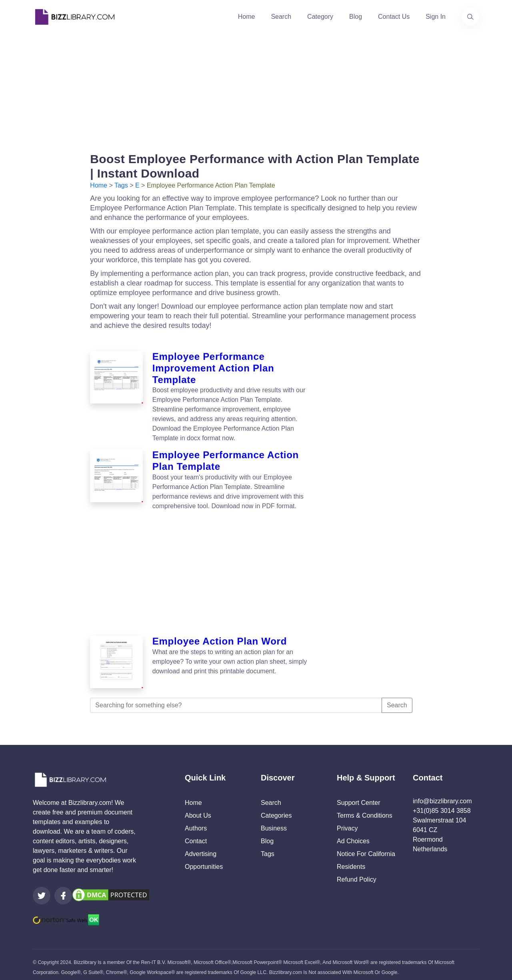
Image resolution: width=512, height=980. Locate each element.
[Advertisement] (256, 90)
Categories (276, 810)
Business (274, 823)
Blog (356, 17)
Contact (196, 836)
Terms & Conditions (365, 810)
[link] (42, 890)
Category (320, 17)
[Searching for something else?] (236, 700)
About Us (198, 810)
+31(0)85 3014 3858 (442, 805)
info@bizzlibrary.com (442, 796)
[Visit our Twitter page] (42, 890)
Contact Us (394, 17)
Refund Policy (357, 874)
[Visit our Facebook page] (63, 890)
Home (247, 17)
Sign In (436, 17)
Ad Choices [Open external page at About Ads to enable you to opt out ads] (353, 836)
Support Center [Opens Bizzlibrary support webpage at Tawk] (359, 797)
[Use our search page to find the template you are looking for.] (470, 17)
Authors (196, 823)
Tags (121, 185)
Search (281, 17)
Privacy (347, 823)
